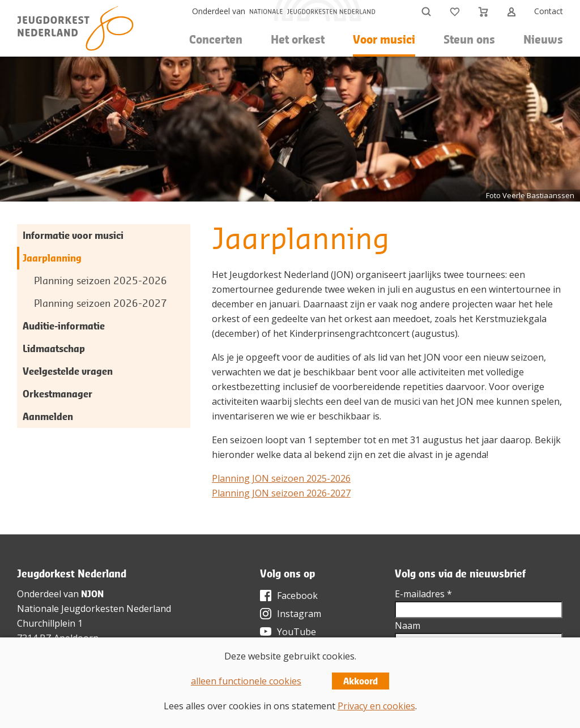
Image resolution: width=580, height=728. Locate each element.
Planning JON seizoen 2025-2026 (281, 478)
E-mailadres (423, 594)
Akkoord (361, 681)
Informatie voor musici (73, 235)
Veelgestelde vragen (68, 371)
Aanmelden (48, 416)
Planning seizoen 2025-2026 (101, 281)
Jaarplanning (52, 258)
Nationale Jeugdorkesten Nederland (94, 609)
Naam (408, 626)
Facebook (297, 596)
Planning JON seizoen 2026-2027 (281, 493)
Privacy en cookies (376, 706)
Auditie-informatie (64, 326)
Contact (549, 11)
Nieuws (543, 39)
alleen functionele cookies (246, 681)
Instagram (299, 614)
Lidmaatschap (54, 348)
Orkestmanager (57, 394)
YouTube (297, 632)
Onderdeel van (219, 11)
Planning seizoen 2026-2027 (101, 303)
